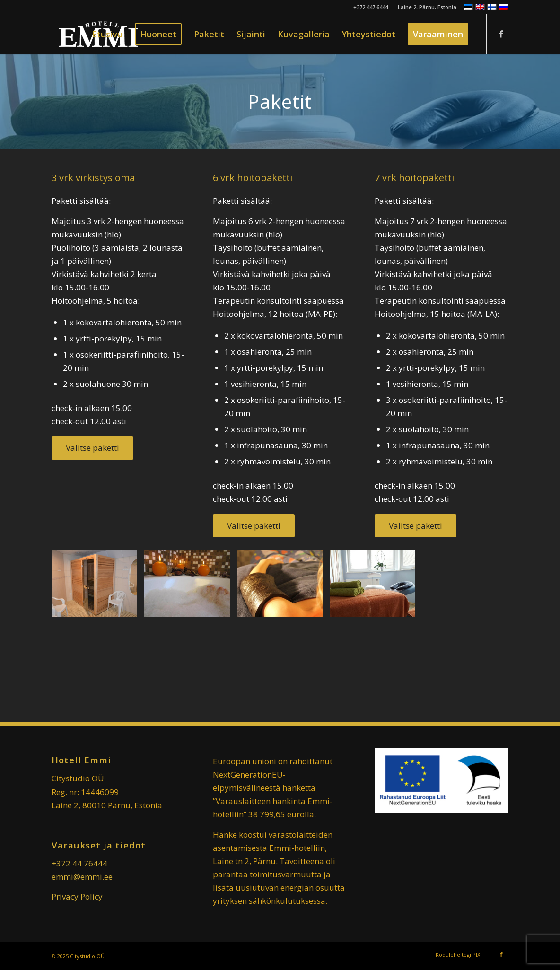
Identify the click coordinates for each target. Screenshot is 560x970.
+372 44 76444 (79, 863)
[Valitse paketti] (92, 448)
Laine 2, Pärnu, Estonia (427, 7)
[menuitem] (371, 7)
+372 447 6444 (371, 7)
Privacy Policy (77, 896)
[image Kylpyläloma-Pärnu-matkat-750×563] (191, 587)
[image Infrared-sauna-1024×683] (98, 587)
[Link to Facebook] (501, 34)
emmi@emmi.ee (82, 877)
